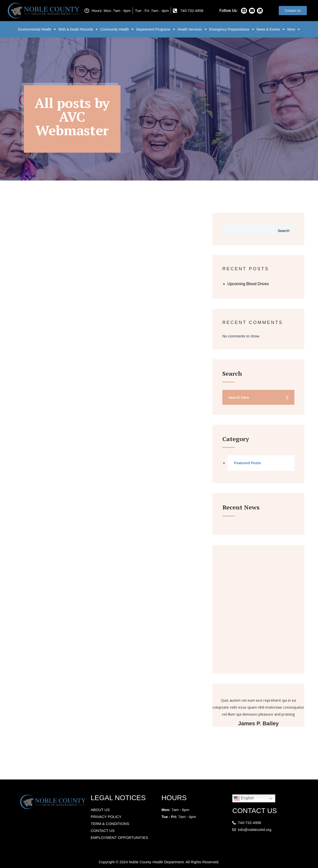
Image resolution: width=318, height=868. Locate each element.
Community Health (117, 29)
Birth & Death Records (78, 29)
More (294, 29)
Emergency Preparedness (232, 29)
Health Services (192, 29)
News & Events (271, 29)
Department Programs (156, 29)
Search (283, 231)
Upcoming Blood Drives (248, 284)
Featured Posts (247, 463)
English (244, 798)
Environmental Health (37, 29)
